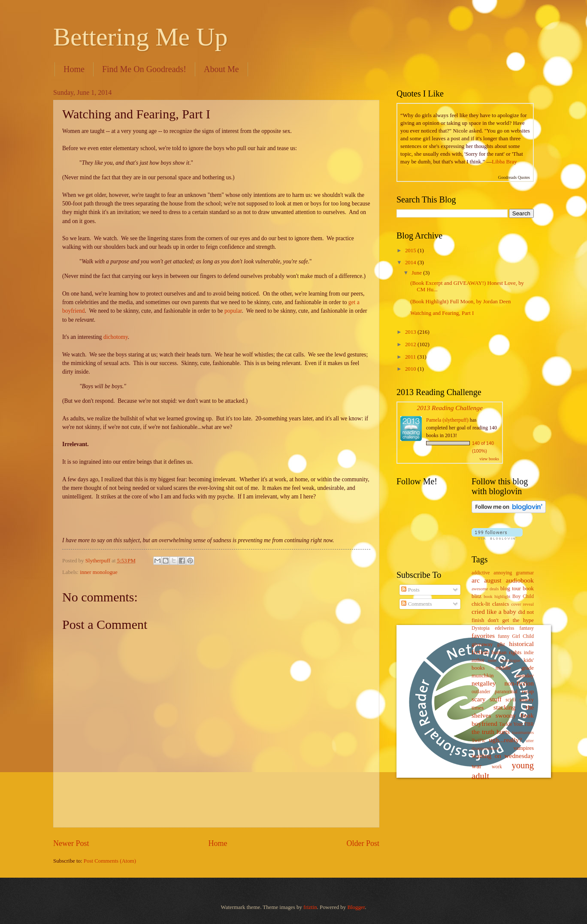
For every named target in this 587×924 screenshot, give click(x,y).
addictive (481, 573)
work (497, 767)
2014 (411, 263)
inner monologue (99, 572)
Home (74, 69)
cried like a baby (494, 611)
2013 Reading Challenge (450, 408)
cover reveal (523, 604)
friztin (310, 907)
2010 (411, 369)
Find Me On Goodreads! (144, 69)
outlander (481, 692)
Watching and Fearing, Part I (442, 313)
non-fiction (519, 683)
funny (504, 636)
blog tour (511, 589)
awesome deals (485, 589)
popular (233, 311)
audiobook (520, 580)
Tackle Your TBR (516, 724)
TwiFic (479, 741)
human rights (506, 652)
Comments (416, 604)
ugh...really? (506, 740)
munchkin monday (503, 676)
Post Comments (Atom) (110, 861)
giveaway (482, 644)
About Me (221, 69)
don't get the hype (511, 620)
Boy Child (523, 596)
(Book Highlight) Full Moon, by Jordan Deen (460, 302)
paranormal (506, 692)
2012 (411, 344)
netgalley (484, 683)
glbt (501, 645)
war (477, 766)
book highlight (497, 596)
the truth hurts (491, 732)
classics (501, 604)
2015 (411, 251)
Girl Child (523, 636)
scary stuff (487, 699)
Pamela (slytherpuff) (447, 420)
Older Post (363, 843)
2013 (411, 332)
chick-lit (481, 604)
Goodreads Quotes (514, 177)
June (417, 273)
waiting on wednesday (503, 756)
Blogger (356, 907)
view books (489, 459)
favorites (483, 636)
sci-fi (511, 700)
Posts (410, 590)
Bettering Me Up (141, 37)
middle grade (515, 668)
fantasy (527, 628)
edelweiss (504, 628)
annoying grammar (514, 573)
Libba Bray (504, 162)
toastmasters (523, 732)
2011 (411, 357)
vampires (524, 748)
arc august (486, 580)
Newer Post (71, 843)
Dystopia (481, 628)
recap (528, 691)
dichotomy (116, 337)
